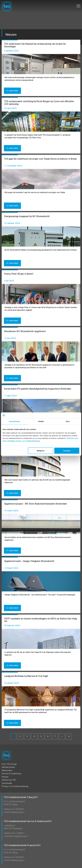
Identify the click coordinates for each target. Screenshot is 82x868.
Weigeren (41, 451)
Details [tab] (41, 421)
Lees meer (14, 91)
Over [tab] (68, 421)
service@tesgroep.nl (18, 836)
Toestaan (67, 451)
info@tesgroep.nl (17, 812)
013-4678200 (18, 809)
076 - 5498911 (18, 833)
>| (69, 736)
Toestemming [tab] (14, 421)
